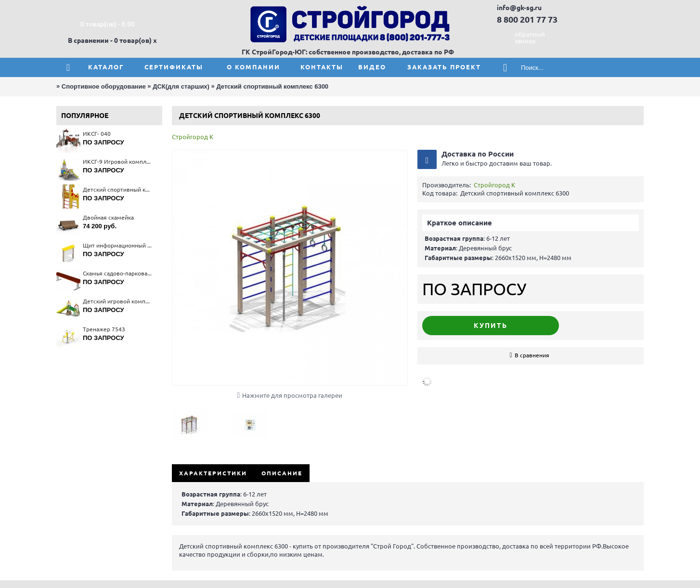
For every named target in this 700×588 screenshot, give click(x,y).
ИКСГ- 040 (97, 134)
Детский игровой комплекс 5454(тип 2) (118, 301)
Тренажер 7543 (104, 329)
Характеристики (213, 473)
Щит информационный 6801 (118, 245)
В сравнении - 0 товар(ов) (110, 40)
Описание (282, 473)
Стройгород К (193, 137)
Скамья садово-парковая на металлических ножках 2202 (118, 273)
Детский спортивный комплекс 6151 (118, 189)
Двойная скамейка (108, 217)
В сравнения (532, 355)
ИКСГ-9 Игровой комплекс (118, 162)
